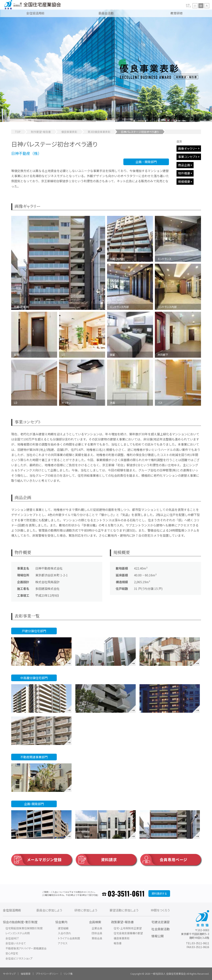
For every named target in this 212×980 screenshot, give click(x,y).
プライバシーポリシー (47, 974)
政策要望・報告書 (122, 922)
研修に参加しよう (86, 910)
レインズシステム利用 (18, 933)
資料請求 (96, 860)
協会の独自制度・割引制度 (20, 922)
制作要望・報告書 (41, 132)
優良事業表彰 (69, 132)
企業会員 (97, 928)
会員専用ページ (164, 860)
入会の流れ (64, 933)
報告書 (118, 943)
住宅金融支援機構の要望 (128, 933)
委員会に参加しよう (49, 910)
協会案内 (61, 922)
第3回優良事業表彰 (99, 132)
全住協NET (12, 938)
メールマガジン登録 (36, 860)
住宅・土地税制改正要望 (128, 928)
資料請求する (159, 893)
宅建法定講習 (161, 922)
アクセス (63, 943)
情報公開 (158, 936)
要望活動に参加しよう (124, 910)
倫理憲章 (26, 974)
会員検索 (95, 922)
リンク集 (68, 974)
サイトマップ (9, 974)
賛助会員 (97, 938)
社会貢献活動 (161, 929)
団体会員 (97, 933)
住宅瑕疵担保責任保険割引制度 (24, 928)
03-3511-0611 (126, 893)
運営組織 (63, 928)
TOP (18, 132)
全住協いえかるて (16, 943)
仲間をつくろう (160, 910)
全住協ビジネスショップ (19, 958)
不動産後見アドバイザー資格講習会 (26, 948)
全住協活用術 (12, 910)
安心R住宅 (12, 953)
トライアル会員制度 (69, 938)
